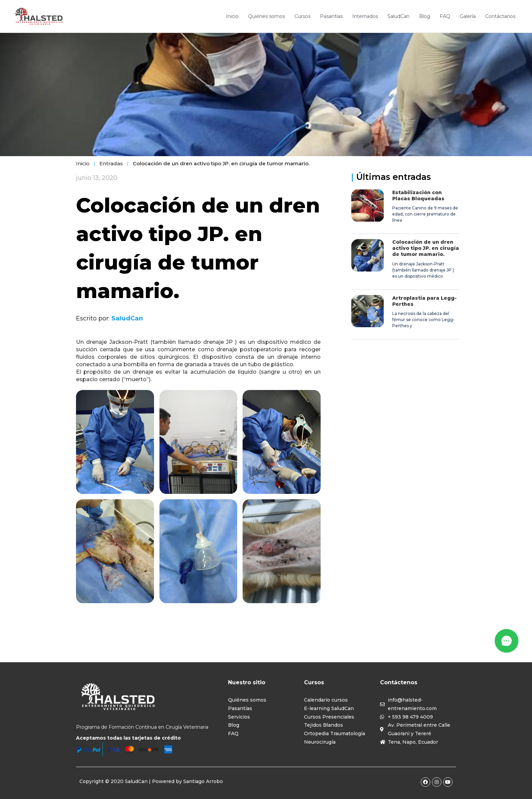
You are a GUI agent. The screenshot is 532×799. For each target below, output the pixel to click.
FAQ (445, 16)
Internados (365, 16)
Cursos (302, 16)
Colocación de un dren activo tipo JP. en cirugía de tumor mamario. (426, 248)
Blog (425, 16)
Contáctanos (500, 16)
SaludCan (398, 16)
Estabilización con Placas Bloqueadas (418, 196)
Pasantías (331, 16)
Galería (468, 16)
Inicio (232, 16)
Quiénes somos (267, 16)
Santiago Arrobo (203, 781)
